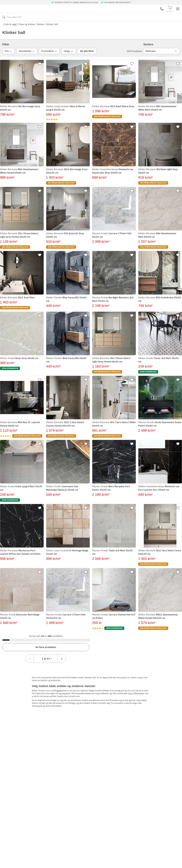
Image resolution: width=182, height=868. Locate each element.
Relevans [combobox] (162, 59)
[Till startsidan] (24, 13)
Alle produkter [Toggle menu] (13, 26)
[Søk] (115, 13)
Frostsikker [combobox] (49, 60)
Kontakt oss (68, 26)
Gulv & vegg (10, 33)
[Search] (88, 13)
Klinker (41, 33)
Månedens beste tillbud (112, 26)
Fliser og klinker (27, 33)
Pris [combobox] (8, 60)
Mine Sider (156, 13)
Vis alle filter (87, 59)
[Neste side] (176, 646)
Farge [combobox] (69, 60)
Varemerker (89, 26)
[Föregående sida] (143, 646)
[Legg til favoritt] (41, 72)
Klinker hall (52, 33)
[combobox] (160, 646)
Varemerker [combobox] (27, 60)
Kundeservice (144, 13)
